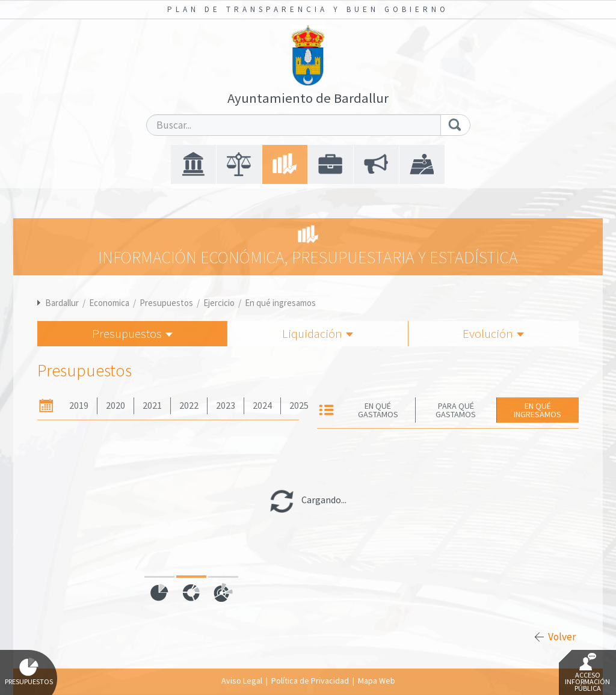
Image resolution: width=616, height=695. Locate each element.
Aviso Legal (242, 681)
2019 (79, 406)
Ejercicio (219, 303)
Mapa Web (377, 681)
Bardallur (62, 303)
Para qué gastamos (456, 410)
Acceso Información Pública (587, 673)
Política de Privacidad (310, 681)
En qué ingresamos (280, 303)
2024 (262, 406)
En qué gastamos (378, 410)
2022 (189, 406)
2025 (299, 406)
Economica (109, 303)
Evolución (493, 333)
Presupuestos (166, 303)
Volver (562, 637)
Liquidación (318, 333)
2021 (152, 406)
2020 (115, 406)
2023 (226, 406)
